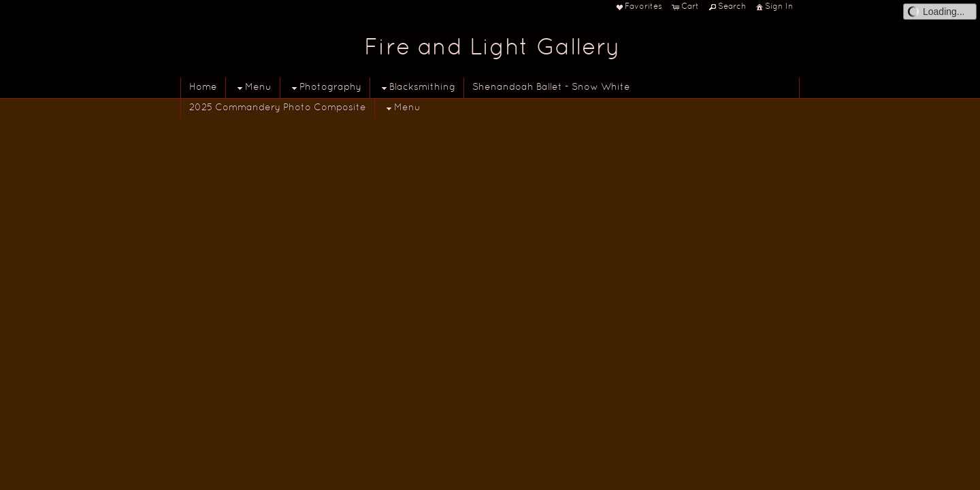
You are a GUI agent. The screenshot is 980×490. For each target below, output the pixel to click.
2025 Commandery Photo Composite (278, 108)
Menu (253, 88)
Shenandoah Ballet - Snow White (551, 87)
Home (203, 87)
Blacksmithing (417, 88)
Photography (325, 88)
